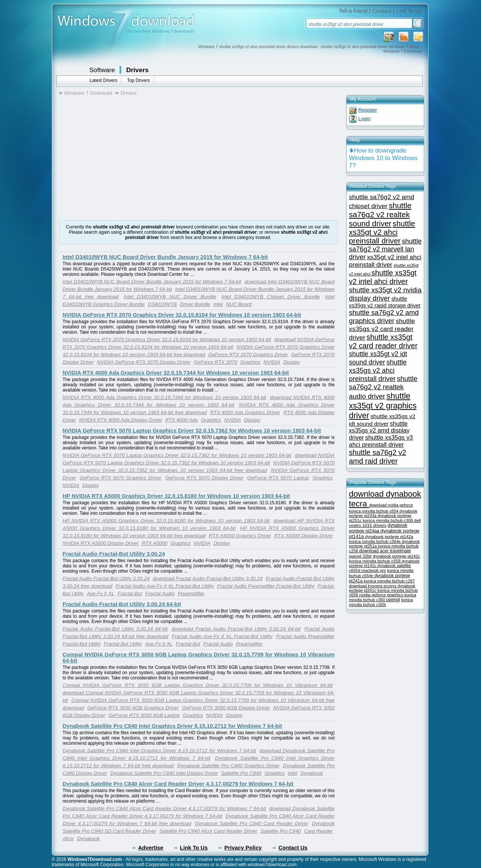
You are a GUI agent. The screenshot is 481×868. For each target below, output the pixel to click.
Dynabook (312, 773)
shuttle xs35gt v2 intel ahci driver (383, 277)
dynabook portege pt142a (389, 537)
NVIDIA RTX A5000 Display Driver (101, 543)
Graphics (250, 362)
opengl (393, 600)
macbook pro (374, 570)
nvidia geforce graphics (382, 595)
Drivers (138, 70)
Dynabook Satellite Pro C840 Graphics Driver (228, 766)
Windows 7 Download (88, 93)
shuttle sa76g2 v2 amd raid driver (378, 457)
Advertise (151, 848)
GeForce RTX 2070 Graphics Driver (248, 355)
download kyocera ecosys (373, 586)
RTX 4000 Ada (182, 420)
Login (365, 119)
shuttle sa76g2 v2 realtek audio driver (383, 387)
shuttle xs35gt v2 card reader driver (383, 341)
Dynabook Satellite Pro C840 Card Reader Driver (252, 823)
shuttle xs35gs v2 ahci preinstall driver (378, 370)
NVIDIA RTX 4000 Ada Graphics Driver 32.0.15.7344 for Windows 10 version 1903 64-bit (176, 373)
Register (368, 110)
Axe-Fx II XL (101, 594)
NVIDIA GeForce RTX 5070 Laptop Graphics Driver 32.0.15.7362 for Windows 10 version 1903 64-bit (192, 431)
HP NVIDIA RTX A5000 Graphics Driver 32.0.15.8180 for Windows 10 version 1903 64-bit (176, 496)
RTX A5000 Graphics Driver (240, 536)
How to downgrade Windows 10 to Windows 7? (383, 158)
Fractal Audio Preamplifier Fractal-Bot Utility (266, 586)
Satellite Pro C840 (241, 773)
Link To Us (409, 11)
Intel (218, 304)
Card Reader (318, 831)
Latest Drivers (104, 80)
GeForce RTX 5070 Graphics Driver (121, 478)
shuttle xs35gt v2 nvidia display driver (385, 294)
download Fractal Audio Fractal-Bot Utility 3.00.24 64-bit (236, 629)
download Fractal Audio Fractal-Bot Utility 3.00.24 (207, 578)
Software (102, 70)
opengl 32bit (360, 556)
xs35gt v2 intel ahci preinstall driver (385, 261)
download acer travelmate (385, 551)
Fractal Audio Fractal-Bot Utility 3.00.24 (114, 554)
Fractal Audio (160, 594)
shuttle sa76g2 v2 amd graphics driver (384, 317)
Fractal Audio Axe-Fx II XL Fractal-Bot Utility (165, 586)
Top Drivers (138, 80)
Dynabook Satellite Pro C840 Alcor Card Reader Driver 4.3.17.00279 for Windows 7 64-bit (178, 784)
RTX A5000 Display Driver (304, 536)
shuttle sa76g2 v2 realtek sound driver (380, 214)
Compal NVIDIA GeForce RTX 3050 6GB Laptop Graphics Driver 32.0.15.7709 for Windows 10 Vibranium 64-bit (198, 685)
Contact (382, 11)
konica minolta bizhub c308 (388, 520)
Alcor (68, 839)
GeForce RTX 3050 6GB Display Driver (226, 708)
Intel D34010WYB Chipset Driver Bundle (271, 297)
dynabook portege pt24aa (378, 528)
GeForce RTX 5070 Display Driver (204, 478)
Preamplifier (191, 594)
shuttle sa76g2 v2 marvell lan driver (385, 249)
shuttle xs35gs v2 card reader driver (382, 329)
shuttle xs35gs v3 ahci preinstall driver (381, 441)
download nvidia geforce (391, 505)
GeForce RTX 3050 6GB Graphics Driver (133, 708)
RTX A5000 (154, 543)
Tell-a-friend (353, 11)
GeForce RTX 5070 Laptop (278, 478)
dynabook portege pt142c (396, 556)
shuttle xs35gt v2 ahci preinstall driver (382, 232)
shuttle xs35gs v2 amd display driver (379, 431)
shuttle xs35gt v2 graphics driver (383, 406)
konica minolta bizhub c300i (381, 602)
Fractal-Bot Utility (123, 644)
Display (292, 362)
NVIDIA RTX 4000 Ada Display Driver (120, 420)
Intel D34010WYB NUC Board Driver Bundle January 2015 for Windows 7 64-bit (165, 257)
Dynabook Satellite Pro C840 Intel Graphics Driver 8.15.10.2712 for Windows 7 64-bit (172, 726)
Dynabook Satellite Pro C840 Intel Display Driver (164, 773)
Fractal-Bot (130, 594)
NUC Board (239, 304)
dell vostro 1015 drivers (385, 523)
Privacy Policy (243, 848)
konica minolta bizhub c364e (376, 541)
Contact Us (293, 848)
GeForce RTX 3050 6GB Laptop (144, 715)
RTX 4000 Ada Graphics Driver (245, 412)
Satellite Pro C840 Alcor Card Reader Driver (208, 831)
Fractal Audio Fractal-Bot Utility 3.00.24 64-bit (122, 604)
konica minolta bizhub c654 (374, 511)
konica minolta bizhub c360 (383, 597)
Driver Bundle (195, 304)
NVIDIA (272, 362)
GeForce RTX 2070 (216, 362)
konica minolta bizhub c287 (389, 581)
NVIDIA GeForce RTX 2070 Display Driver (144, 362)
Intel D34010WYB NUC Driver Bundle (170, 297)
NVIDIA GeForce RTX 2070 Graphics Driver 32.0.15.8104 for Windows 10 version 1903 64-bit (182, 315)
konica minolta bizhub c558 (376, 561)
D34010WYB (162, 304)
